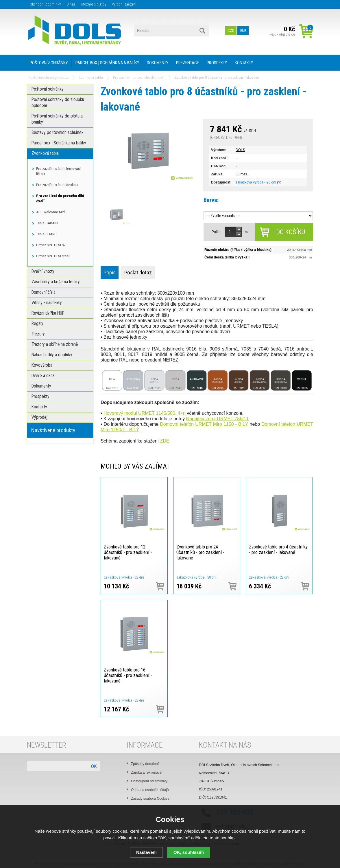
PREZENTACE (187, 63)
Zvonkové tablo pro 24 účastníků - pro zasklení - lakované (200, 552)
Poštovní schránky (49, 63)
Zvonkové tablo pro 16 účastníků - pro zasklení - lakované (128, 675)
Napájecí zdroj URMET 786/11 (218, 419)
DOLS (240, 150)
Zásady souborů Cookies (150, 799)
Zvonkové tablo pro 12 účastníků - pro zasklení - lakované (128, 552)
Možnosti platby (94, 4)
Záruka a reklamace (146, 772)
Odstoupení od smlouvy (149, 781)
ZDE (165, 441)
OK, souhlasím (189, 852)
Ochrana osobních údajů (150, 790)
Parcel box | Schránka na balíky (107, 63)
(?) (279, 182)
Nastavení (146, 852)
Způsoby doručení (145, 764)
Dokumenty (158, 63)
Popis (110, 272)
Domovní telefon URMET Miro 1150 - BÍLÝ (204, 424)
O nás (71, 4)
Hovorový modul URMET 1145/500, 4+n (145, 413)
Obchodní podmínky (45, 4)
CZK (231, 31)
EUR (243, 31)
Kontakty (244, 63)
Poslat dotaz (138, 272)
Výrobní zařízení (124, 4)
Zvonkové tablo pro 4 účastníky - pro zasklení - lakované (278, 549)
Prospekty (217, 63)
